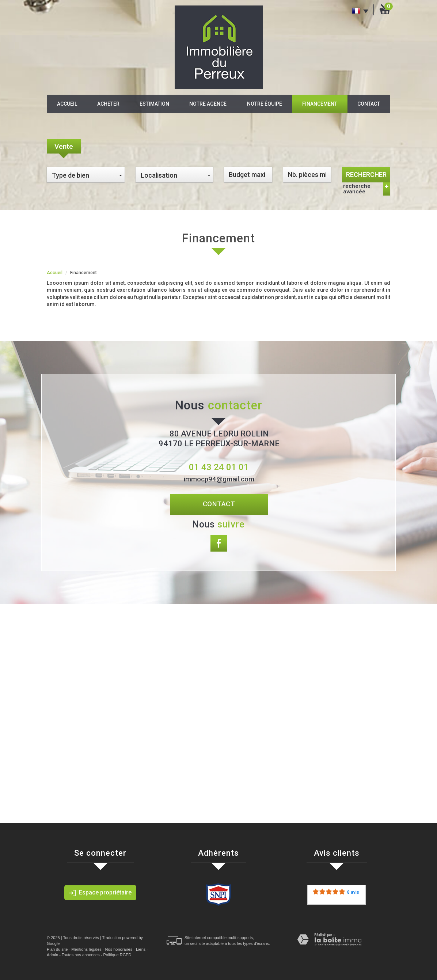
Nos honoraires (119, 949)
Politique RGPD (117, 955)
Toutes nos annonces (81, 955)
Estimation (154, 104)
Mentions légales (86, 949)
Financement (320, 104)
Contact (369, 104)
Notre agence (208, 104)
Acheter (108, 104)
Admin (52, 955)
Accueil (67, 104)
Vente (64, 146)
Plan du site (57, 949)
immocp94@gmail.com (219, 479)
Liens (141, 949)
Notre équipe (265, 104)
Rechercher (366, 175)
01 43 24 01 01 (219, 467)
